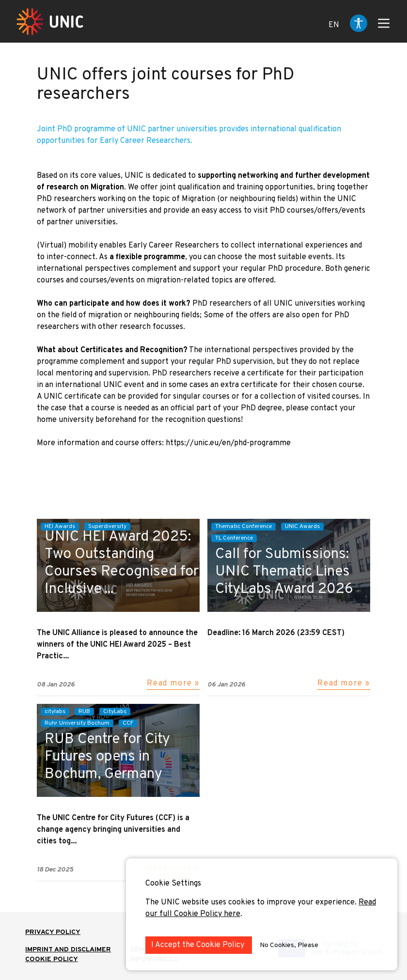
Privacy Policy (53, 932)
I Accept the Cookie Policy (199, 945)
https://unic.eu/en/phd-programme (228, 443)
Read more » (173, 684)
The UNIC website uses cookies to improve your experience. (252, 902)
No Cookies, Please (289, 945)
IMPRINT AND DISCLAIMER (68, 950)
